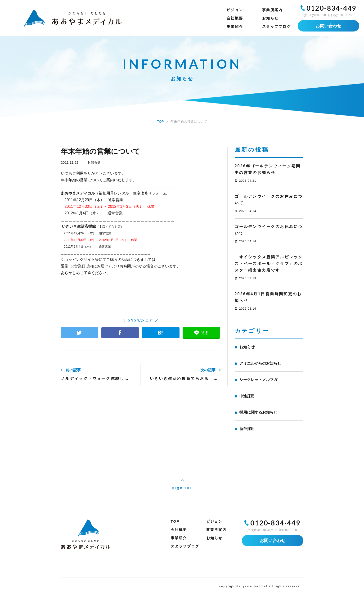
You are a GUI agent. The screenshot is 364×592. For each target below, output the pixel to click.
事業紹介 (235, 26)
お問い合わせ (328, 26)
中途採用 (247, 396)
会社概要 (235, 18)
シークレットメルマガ (258, 380)
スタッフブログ (276, 26)
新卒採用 (247, 429)
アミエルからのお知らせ (260, 363)
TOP (175, 521)
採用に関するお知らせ (258, 412)
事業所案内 (272, 10)
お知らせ (270, 18)
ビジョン (235, 10)
